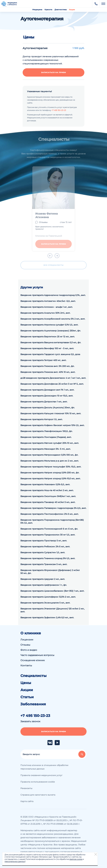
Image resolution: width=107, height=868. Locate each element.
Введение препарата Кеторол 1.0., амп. (41, 419)
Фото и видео (29, 650)
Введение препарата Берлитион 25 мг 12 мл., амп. (48, 337)
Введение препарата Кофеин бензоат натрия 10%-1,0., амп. (52, 425)
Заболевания (33, 704)
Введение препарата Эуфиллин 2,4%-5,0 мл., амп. (47, 618)
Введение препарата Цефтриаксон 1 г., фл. (44, 585)
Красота (48, 10)
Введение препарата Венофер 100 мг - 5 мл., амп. (47, 348)
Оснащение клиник (33, 660)
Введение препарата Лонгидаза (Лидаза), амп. (46, 437)
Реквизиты (26, 788)
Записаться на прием (54, 72)
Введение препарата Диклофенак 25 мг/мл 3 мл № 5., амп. (52, 384)
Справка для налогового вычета (38, 795)
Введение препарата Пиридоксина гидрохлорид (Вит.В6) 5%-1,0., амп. (52, 521)
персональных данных (15, 861)
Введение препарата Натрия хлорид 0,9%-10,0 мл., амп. (50, 479)
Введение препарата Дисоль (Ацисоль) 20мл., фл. (48, 408)
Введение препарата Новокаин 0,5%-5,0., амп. (45, 484)
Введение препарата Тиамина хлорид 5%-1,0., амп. (48, 558)
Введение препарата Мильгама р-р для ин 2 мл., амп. (50, 461)
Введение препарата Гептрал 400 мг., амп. (43, 360)
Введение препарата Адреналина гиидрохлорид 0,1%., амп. (53, 295)
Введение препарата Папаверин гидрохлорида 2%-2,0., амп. (53, 508)
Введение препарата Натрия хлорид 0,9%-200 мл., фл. (50, 473)
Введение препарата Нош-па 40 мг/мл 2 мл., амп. (47, 490)
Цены (26, 683)
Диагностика (61, 10)
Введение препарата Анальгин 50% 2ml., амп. (45, 313)
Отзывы (25, 645)
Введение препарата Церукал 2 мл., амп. (43, 579)
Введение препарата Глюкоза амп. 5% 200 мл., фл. (47, 366)
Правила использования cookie (38, 782)
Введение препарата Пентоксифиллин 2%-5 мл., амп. (49, 514)
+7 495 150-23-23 (59, 110)
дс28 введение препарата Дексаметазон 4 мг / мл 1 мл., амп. (53, 378)
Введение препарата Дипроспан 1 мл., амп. (44, 402)
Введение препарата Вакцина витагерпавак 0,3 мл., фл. (51, 342)
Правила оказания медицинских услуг (41, 775)
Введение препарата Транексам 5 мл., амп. (44, 564)
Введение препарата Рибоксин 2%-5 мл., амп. (45, 547)
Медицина (37, 10)
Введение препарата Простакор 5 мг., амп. (44, 541)
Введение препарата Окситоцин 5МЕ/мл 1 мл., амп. (48, 496)
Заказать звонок (30, 721)
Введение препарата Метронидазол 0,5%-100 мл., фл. (49, 455)
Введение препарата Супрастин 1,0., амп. (43, 552)
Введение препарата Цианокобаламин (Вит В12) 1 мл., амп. (52, 591)
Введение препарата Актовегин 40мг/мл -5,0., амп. (48, 301)
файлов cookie (76, 859)
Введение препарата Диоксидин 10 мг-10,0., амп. (47, 396)
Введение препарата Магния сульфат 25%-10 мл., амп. (50, 443)
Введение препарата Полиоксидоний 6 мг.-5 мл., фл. (49, 529)
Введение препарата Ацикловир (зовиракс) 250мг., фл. (51, 331)
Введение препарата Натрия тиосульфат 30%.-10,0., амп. (51, 467)
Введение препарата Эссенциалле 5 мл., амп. (45, 603)
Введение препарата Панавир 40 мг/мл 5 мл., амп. (48, 502)
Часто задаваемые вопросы (37, 655)
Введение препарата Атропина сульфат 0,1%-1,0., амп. (49, 325)
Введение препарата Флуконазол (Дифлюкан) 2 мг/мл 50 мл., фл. (50, 572)
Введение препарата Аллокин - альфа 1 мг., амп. (47, 307)
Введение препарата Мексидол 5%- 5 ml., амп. (45, 449)
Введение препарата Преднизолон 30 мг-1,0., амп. (48, 535)
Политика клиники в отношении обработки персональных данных (44, 767)
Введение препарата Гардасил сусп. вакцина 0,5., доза (50, 354)
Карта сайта (27, 801)
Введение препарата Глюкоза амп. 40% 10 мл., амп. (48, 372)
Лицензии (27, 640)
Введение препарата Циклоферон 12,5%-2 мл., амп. (48, 597)
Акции (72, 10)
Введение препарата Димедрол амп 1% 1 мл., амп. (47, 390)
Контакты (26, 665)
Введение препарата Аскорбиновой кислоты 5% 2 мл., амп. (53, 319)
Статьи (27, 697)
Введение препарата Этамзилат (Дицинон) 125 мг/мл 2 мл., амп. (52, 610)
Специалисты (34, 676)
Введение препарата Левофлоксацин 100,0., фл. (46, 431)
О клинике (31, 633)
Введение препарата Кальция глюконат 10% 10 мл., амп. (51, 413)
